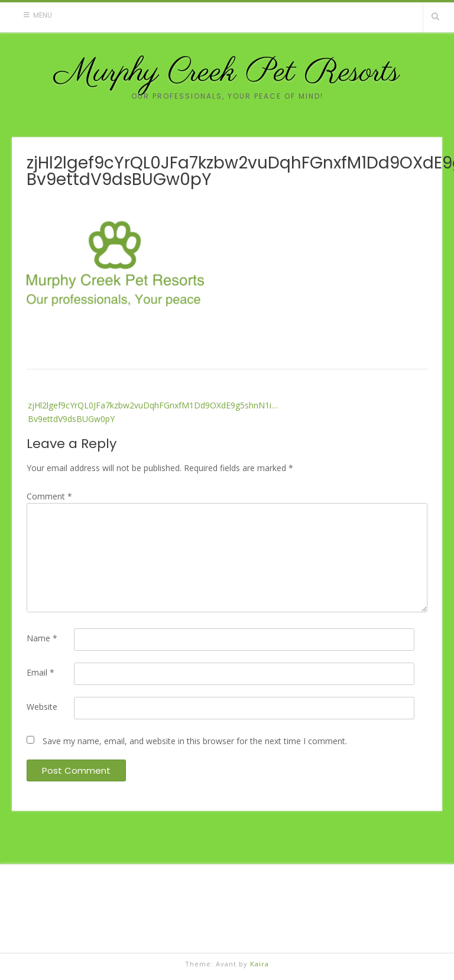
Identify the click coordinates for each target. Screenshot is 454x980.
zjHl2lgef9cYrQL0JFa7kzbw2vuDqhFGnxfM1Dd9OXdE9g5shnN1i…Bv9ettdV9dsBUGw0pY (153, 412)
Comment (49, 496)
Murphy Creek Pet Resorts (227, 73)
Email (40, 672)
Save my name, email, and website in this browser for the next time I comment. (195, 741)
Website (42, 707)
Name (42, 638)
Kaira (260, 964)
